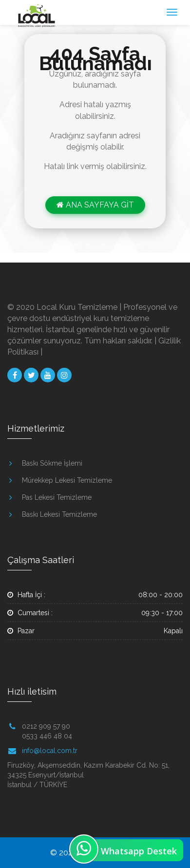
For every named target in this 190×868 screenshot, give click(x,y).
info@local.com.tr (50, 751)
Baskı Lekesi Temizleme (59, 514)
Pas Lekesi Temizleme (57, 497)
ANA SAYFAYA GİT (95, 205)
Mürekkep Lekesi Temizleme (67, 480)
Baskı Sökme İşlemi (52, 463)
